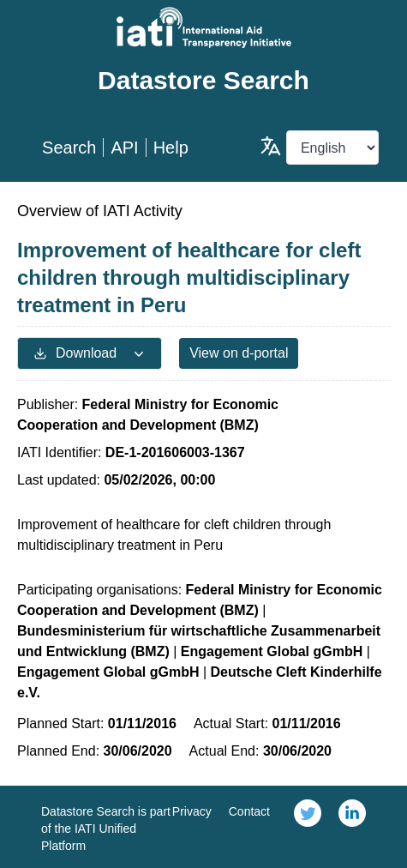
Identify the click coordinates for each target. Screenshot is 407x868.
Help (171, 148)
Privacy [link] (192, 811)
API (124, 148)
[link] (308, 827)
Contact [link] (249, 811)
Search (69, 148)
